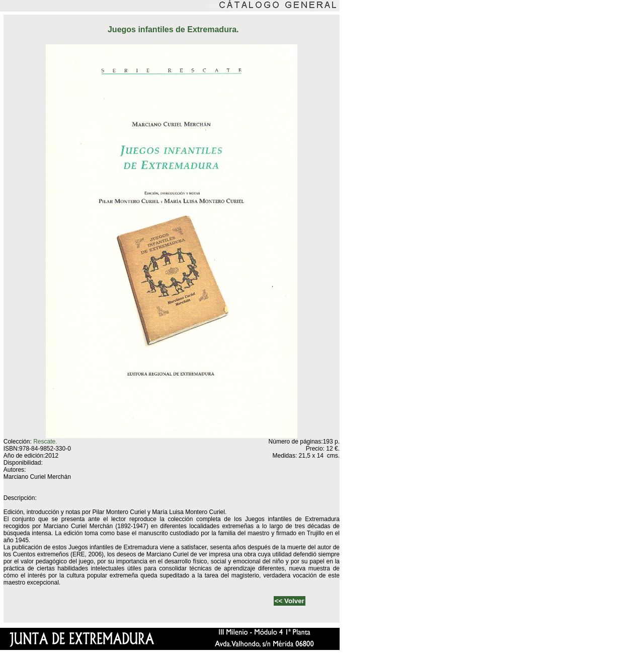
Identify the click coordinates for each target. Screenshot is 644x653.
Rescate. (45, 442)
